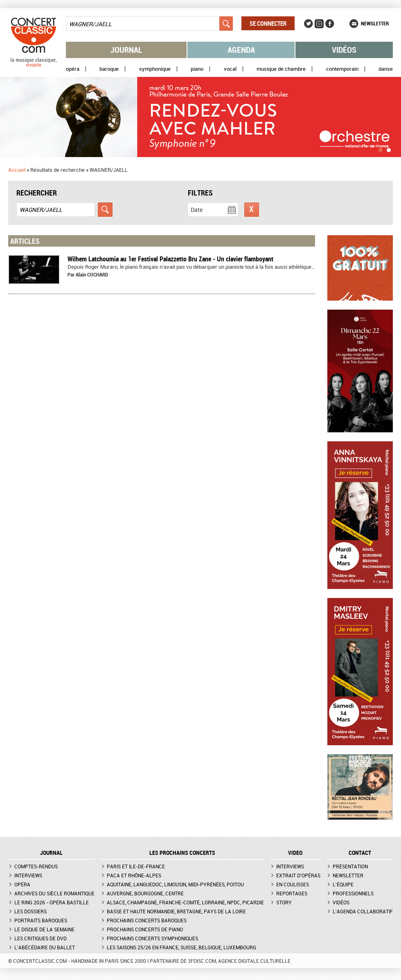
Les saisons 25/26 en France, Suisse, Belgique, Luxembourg (181, 947)
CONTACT (360, 853)
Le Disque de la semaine (44, 929)
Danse (386, 69)
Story (284, 902)
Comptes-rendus (36, 866)
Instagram (319, 24)
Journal (126, 50)
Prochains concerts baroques (147, 920)
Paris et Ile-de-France (136, 866)
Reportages (292, 893)
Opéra (73, 69)
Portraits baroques (41, 920)
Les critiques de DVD (41, 938)
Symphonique (155, 69)
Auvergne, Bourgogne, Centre (145, 893)
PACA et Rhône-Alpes (134, 875)
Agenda (241, 50)
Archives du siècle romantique (54, 893)
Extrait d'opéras (298, 875)
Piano (197, 69)
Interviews (28, 875)
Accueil (17, 170)
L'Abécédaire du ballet (45, 947)
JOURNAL (51, 853)
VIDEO (295, 853)
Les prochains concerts (182, 853)
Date (197, 210)
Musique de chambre (281, 69)
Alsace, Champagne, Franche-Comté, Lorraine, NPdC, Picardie (185, 902)
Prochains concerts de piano (145, 929)
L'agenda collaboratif (363, 911)
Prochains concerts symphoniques (152, 938)
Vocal (230, 69)
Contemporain (342, 69)
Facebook (330, 24)
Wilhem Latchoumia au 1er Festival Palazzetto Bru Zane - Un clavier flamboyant (170, 259)
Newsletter (375, 23)
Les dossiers (30, 911)
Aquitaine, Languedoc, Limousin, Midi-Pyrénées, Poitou (175, 884)
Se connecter (268, 23)
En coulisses (293, 884)
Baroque (109, 69)
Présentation (350, 866)
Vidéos (344, 50)
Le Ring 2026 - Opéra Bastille (52, 902)
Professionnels (353, 893)
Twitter (309, 24)
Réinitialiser (252, 210)
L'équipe (343, 884)
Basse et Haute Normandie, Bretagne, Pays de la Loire (176, 911)
